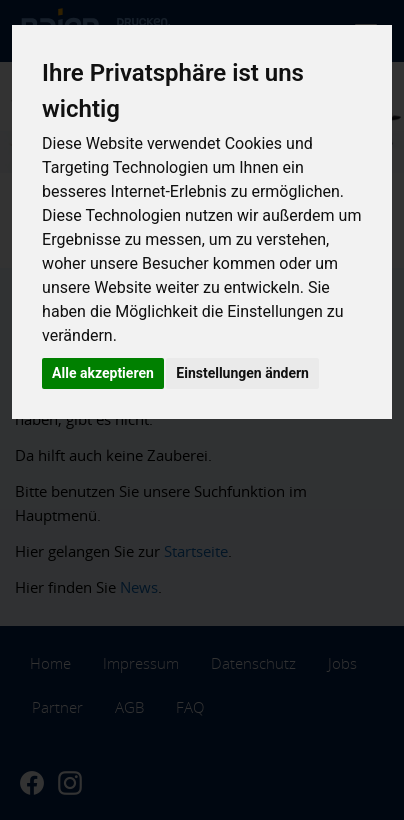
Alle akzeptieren (103, 373)
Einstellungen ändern (242, 373)
